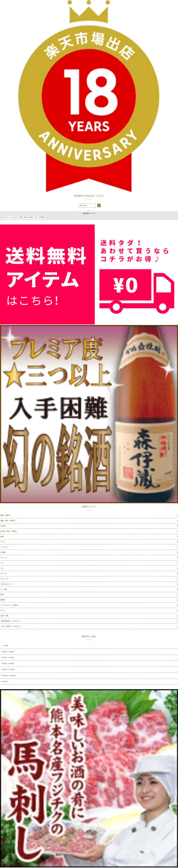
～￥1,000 (5, 646)
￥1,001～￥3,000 (8, 652)
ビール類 (4, 589)
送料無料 (42, 217)
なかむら (15, 217)
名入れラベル (6, 217)
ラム (2, 568)
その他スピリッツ (7, 584)
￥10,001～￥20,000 (8, 676)
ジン (2, 563)
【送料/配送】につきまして (10, 621)
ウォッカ (4, 558)
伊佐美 (31, 217)
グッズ (3, 610)
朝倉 (26, 217)
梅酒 (2, 537)
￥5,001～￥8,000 (8, 664)
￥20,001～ (5, 682)
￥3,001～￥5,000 (8, 658)
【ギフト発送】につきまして (11, 626)
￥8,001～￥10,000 (8, 670)
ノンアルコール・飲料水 (9, 605)
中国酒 (3, 552)
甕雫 (21, 217)
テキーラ (4, 573)
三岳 (36, 217)
